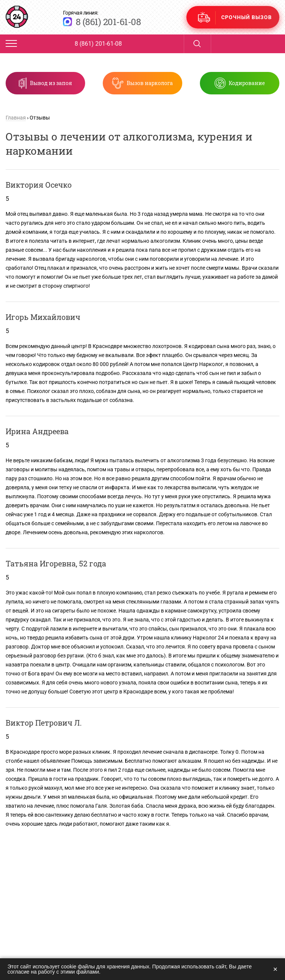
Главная (16, 118)
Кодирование (243, 83)
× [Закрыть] (275, 969)
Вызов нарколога (150, 83)
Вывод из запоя (55, 83)
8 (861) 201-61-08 (108, 22)
